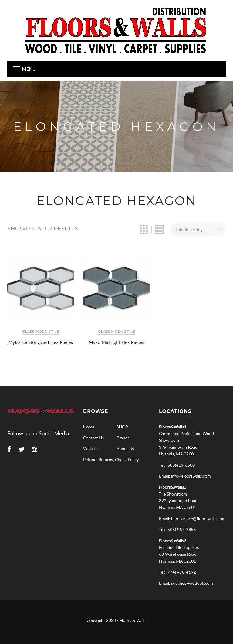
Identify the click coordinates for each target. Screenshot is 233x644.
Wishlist (91, 449)
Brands (123, 438)
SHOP (122, 427)
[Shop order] (198, 230)
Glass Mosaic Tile (41, 331)
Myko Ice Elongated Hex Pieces (41, 342)
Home (89, 427)
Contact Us (93, 438)
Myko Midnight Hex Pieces (116, 342)
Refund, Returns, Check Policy (111, 460)
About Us (125, 449)
